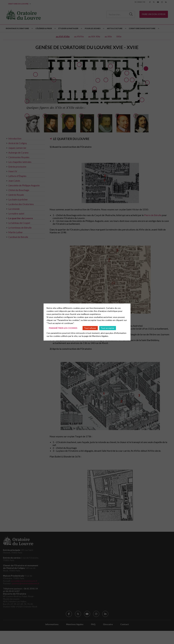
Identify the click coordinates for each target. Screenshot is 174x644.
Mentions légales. (100, 336)
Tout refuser (90, 328)
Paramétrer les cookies (63, 328)
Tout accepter (108, 328)
